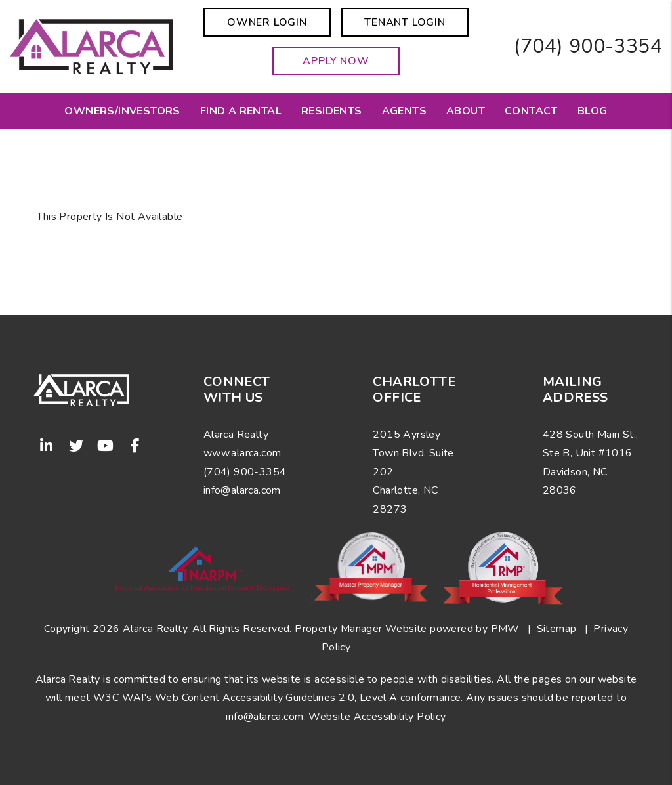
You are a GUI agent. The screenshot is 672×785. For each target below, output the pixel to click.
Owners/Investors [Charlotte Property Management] (122, 111)
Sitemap (557, 629)
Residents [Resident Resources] (332, 111)
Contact (531, 111)
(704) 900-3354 (588, 46)
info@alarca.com (264, 717)
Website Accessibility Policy (377, 717)
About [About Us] (466, 111)
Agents (404, 111)
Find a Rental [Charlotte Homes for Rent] (241, 111)
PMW (505, 629)
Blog (593, 111)
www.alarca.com (242, 453)
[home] (92, 46)
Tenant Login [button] (405, 22)
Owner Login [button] (267, 22)
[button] (47, 446)
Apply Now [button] (336, 61)
